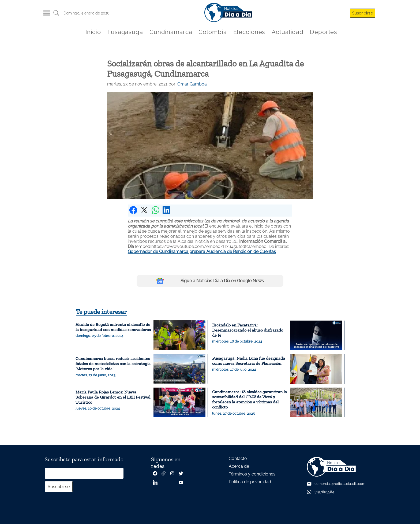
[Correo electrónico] (84, 473)
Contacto (238, 458)
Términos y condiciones (252, 474)
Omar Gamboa (192, 84)
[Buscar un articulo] (56, 15)
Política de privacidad (250, 482)
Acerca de (239, 466)
